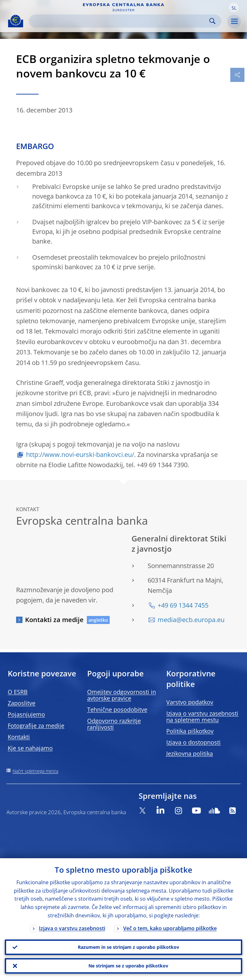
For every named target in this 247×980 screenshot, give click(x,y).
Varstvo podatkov (190, 702)
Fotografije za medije (36, 726)
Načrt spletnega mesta (35, 771)
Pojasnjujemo (26, 714)
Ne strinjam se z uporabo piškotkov (128, 966)
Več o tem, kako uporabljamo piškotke (170, 928)
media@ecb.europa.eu (191, 620)
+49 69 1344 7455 (183, 605)
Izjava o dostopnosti (193, 742)
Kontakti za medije (54, 620)
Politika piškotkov (190, 731)
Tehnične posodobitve (117, 709)
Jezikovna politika (190, 753)
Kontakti (19, 737)
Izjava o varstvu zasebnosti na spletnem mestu (202, 717)
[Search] (120, 21)
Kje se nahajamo (30, 748)
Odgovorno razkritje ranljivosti (114, 724)
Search (212, 21)
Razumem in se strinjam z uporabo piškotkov (128, 947)
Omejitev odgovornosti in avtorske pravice (122, 695)
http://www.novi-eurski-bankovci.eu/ (80, 454)
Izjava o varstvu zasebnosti (72, 928)
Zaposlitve (22, 703)
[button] (234, 7)
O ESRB (18, 692)
